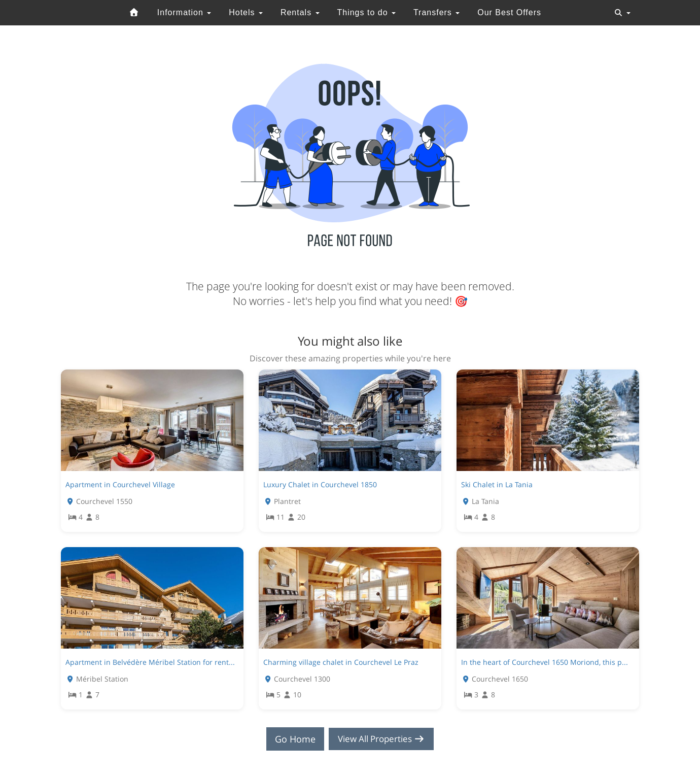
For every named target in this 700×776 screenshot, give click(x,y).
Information (184, 12)
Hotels (246, 12)
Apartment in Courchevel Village (120, 484)
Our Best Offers (509, 12)
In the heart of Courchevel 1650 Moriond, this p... (545, 662)
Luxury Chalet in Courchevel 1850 (320, 484)
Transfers (436, 12)
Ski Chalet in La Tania (497, 484)
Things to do (366, 12)
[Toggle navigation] (622, 13)
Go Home (292, 739)
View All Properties (381, 739)
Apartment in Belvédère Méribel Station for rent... (150, 662)
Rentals (300, 12)
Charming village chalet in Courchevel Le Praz (341, 662)
